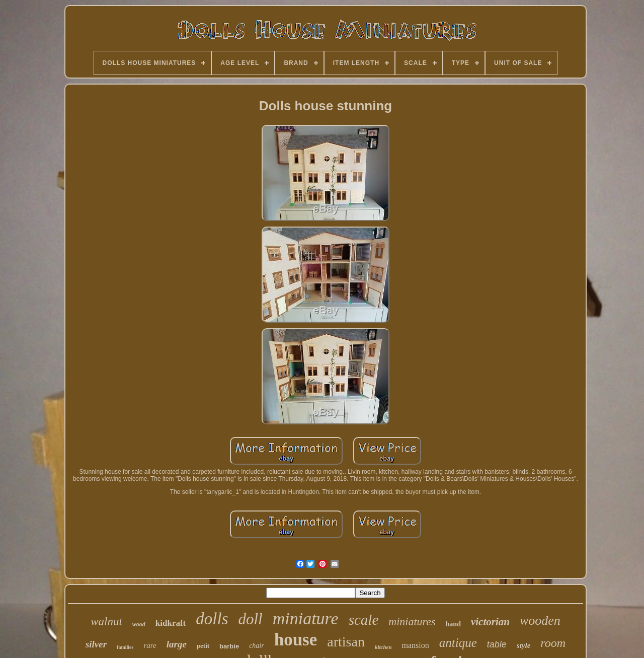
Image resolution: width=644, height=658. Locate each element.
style (524, 645)
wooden (540, 620)
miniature (306, 618)
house (296, 640)
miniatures (412, 622)
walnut (106, 622)
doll (250, 619)
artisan (346, 642)
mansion (416, 645)
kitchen (383, 647)
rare (150, 645)
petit (203, 646)
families (125, 647)
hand (453, 624)
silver (96, 644)
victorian (490, 622)
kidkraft (171, 623)
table (497, 644)
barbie (229, 646)
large (177, 644)
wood (139, 624)
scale (364, 620)
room (553, 643)
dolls (212, 619)
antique (458, 643)
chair (257, 646)
